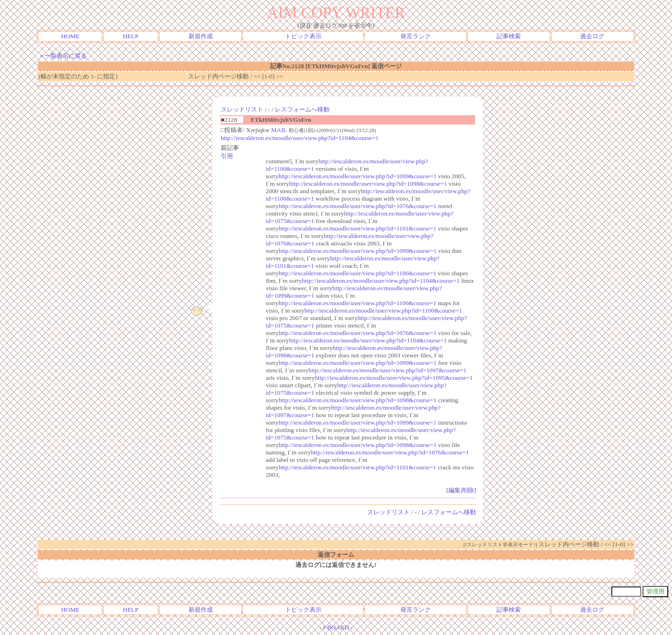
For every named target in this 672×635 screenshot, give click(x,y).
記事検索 (509, 36)
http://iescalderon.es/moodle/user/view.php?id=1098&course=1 (368, 184)
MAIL (279, 130)
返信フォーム (336, 555)
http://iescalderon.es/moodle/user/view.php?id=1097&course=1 (387, 370)
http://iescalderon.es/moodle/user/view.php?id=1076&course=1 (357, 206)
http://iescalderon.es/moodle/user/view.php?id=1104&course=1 (300, 138)
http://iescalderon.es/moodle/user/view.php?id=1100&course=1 (357, 273)
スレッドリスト (242, 109)
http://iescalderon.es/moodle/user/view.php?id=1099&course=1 (357, 176)
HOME (70, 36)
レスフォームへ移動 (302, 109)
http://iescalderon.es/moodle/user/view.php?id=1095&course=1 (394, 378)
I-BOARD (336, 627)
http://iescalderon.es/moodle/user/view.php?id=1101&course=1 (357, 228)
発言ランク (416, 36)
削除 (468, 490)
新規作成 (201, 36)
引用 (227, 156)
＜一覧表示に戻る (63, 56)
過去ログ (592, 36)
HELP (130, 36)
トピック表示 (303, 36)
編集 (455, 490)
